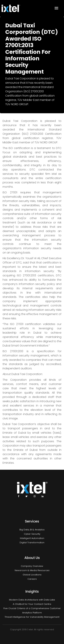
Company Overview (32, 566)
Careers (32, 579)
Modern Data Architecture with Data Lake (32, 600)
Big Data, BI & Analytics (32, 530)
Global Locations (32, 575)
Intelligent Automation (32, 538)
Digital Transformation (32, 543)
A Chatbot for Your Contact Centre (32, 604)
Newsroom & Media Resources (32, 570)
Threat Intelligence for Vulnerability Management (32, 617)
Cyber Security (32, 534)
